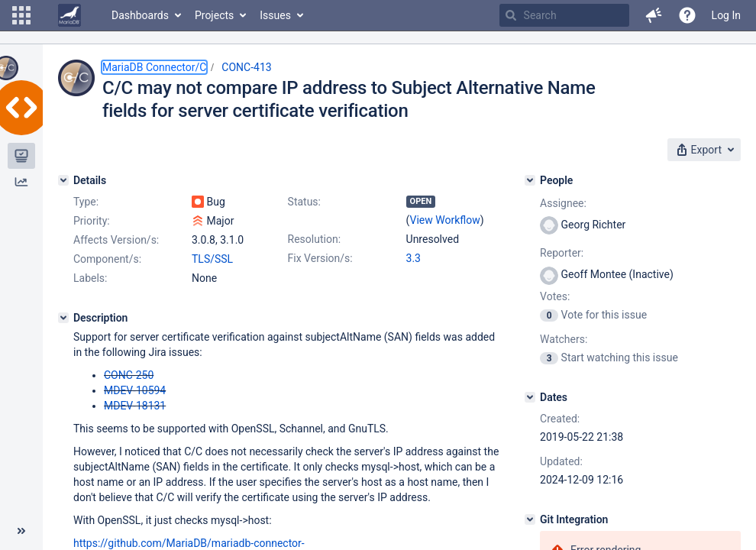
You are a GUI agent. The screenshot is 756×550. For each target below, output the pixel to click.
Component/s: (107, 259)
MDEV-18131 (135, 406)
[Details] (63, 180)
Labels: (90, 278)
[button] (21, 15)
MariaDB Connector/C (154, 67)
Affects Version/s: (116, 240)
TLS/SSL (212, 259)
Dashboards (140, 15)
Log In (726, 15)
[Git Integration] (530, 519)
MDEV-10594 (135, 390)
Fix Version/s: (320, 258)
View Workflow (445, 220)
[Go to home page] (69, 15)
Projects (214, 15)
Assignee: (563, 203)
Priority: (92, 221)
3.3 (414, 258)
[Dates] (530, 397)
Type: (86, 202)
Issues (275, 15)
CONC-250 (129, 375)
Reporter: (562, 253)
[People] (530, 180)
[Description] (63, 318)
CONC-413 (246, 67)
